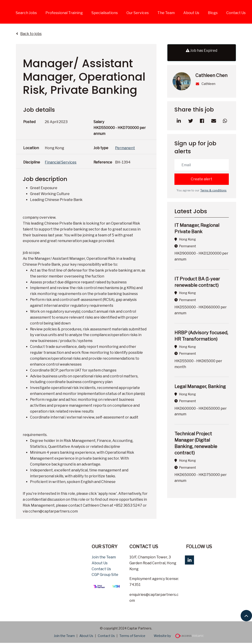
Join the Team (104, 557)
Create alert (202, 179)
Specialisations (105, 13)
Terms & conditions (213, 190)
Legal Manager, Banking (200, 386)
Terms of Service (132, 636)
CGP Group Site (105, 575)
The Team (166, 13)
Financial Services (61, 162)
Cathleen (205, 84)
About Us (191, 13)
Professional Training (64, 13)
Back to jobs (31, 34)
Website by (180, 636)
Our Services (138, 13)
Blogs (213, 13)
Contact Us (236, 13)
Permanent (125, 148)
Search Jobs (26, 13)
